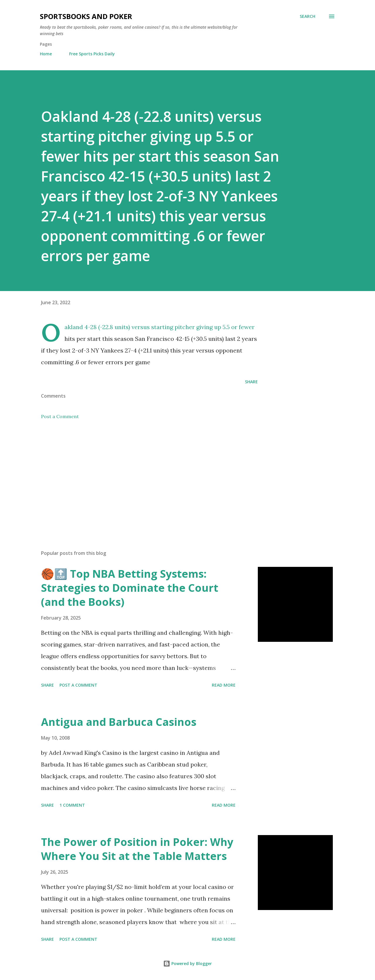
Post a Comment (60, 416)
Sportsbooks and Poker (86, 16)
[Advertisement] (140, 477)
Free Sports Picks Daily (92, 54)
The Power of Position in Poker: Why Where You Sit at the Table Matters (137, 849)
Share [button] (251, 382)
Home (46, 54)
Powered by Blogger (187, 963)
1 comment (72, 805)
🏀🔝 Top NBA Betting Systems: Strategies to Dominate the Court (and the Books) (130, 588)
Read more (224, 685)
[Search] (307, 16)
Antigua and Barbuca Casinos (119, 722)
